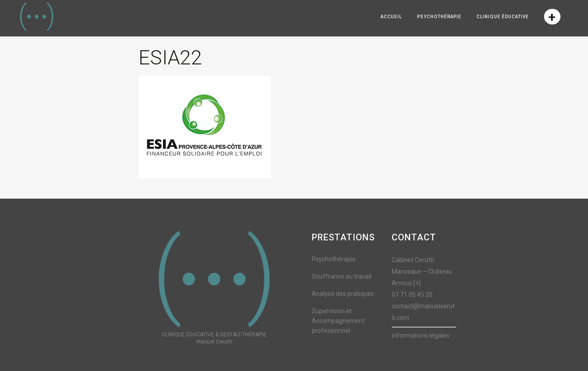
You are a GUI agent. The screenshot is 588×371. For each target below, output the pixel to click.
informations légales (421, 335)
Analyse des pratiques (343, 294)
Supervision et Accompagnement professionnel (338, 321)
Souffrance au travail (342, 276)
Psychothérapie (334, 259)
